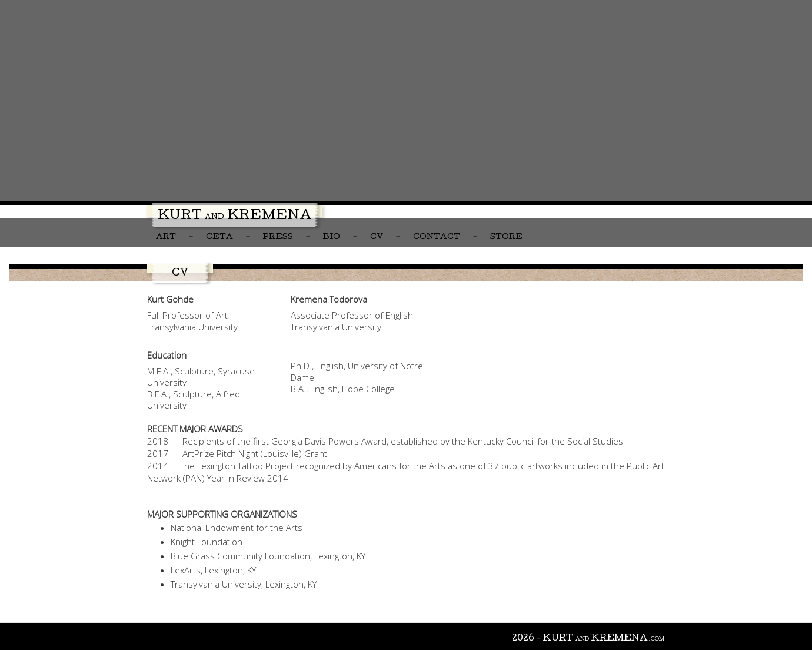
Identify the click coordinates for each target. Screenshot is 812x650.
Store (506, 238)
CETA (219, 238)
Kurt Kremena (235, 217)
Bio (332, 238)
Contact (437, 238)
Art (166, 238)
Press (278, 238)
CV (377, 238)
